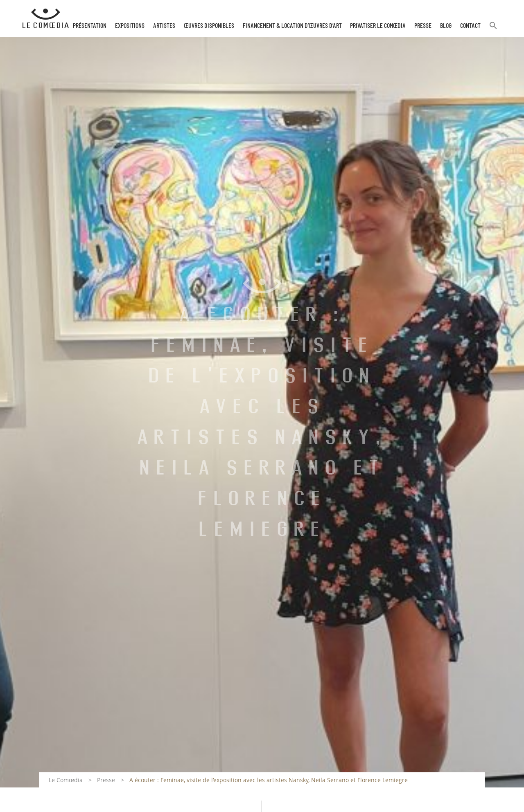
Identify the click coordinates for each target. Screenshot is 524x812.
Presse (423, 26)
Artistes (164, 26)
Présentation (90, 26)
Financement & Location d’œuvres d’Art (292, 26)
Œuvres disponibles (209, 26)
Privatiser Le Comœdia (378, 26)
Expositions (130, 26)
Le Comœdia (66, 780)
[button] (493, 29)
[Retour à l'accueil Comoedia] (46, 18)
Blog (446, 26)
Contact (470, 26)
